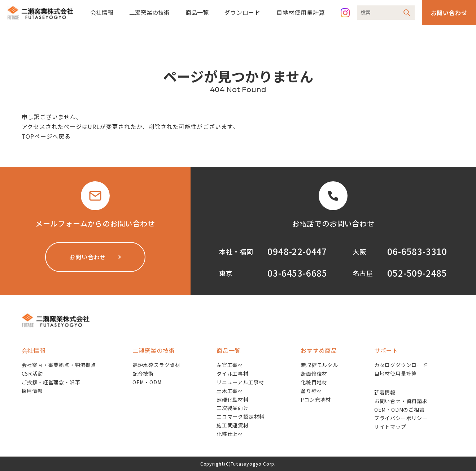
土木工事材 (230, 391)
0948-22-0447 (297, 251)
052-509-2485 (417, 273)
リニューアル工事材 (240, 382)
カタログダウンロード (401, 365)
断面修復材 (314, 373)
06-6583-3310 (417, 251)
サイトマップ (390, 427)
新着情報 (385, 392)
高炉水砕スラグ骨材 (156, 365)
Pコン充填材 (316, 399)
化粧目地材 (314, 382)
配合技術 (143, 373)
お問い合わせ (449, 13)
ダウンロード (242, 12)
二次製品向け (233, 408)
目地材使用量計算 (301, 12)
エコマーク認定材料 (241, 416)
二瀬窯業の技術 (149, 12)
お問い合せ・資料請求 (401, 401)
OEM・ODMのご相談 (399, 410)
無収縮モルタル (319, 365)
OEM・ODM (147, 382)
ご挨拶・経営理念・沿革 (51, 382)
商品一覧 (197, 12)
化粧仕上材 (230, 434)
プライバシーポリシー (401, 418)
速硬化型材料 (233, 399)
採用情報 (32, 391)
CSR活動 (32, 373)
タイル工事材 (233, 373)
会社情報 (102, 12)
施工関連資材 (233, 425)
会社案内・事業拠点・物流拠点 (59, 365)
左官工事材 (230, 365)
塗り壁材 (311, 391)
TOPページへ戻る (46, 136)
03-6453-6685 (297, 273)
